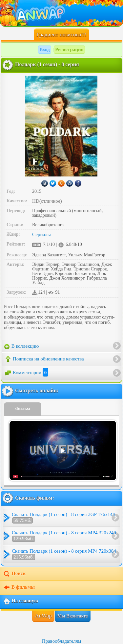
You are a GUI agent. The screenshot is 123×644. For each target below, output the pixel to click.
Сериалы (41, 234)
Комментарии (26, 373)
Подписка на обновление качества (44, 359)
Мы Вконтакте (73, 616)
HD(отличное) (47, 201)
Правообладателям (61, 641)
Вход (44, 49)
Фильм (23, 409)
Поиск (14, 574)
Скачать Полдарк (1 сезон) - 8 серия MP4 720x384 (64, 554)
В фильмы (19, 588)
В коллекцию (22, 346)
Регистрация (69, 49)
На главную (20, 601)
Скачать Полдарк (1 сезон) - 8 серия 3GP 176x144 (63, 518)
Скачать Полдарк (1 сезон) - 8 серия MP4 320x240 (64, 536)
